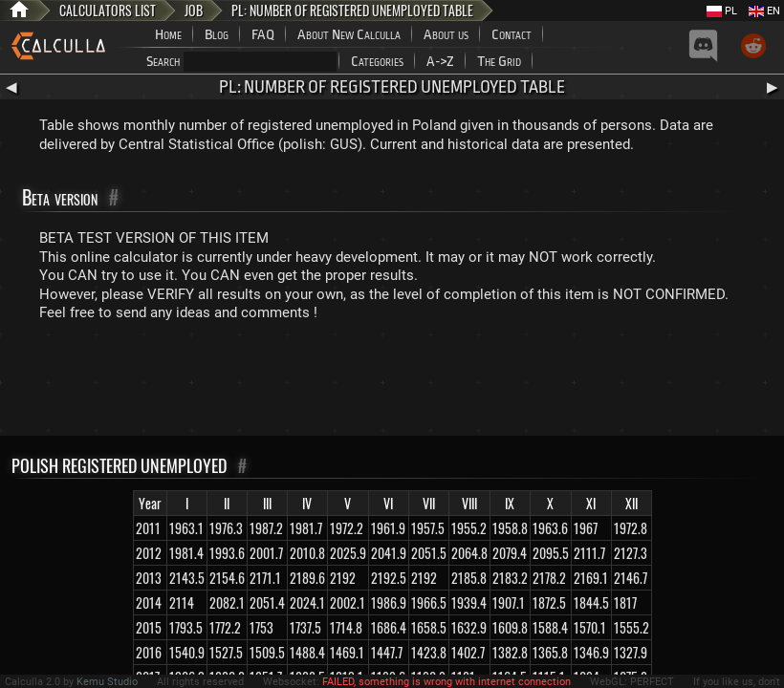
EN (764, 11)
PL (722, 11)
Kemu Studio (107, 682)
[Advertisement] (392, 383)
